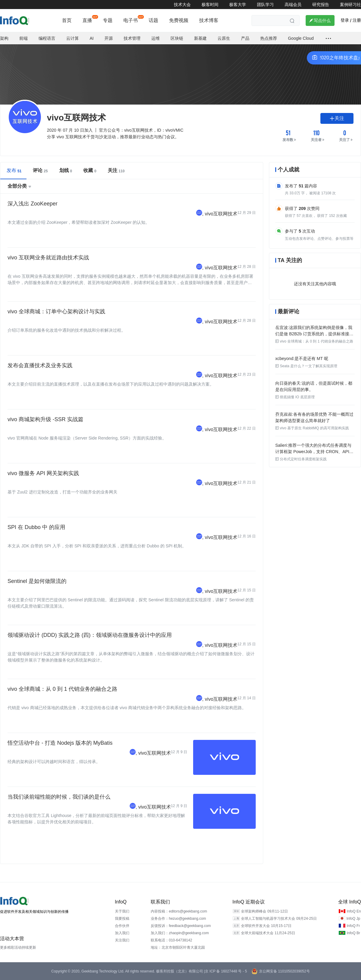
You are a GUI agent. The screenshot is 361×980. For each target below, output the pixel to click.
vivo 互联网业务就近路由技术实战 (48, 258)
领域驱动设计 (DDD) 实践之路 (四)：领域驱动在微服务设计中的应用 (90, 635)
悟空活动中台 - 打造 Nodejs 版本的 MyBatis (60, 743)
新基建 (200, 38)
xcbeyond (284, 358)
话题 (153, 20)
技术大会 (182, 5)
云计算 (73, 38)
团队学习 (265, 5)
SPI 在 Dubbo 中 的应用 (36, 527)
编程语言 (47, 38)
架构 (4, 38)
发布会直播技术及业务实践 (40, 365)
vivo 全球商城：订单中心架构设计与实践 (56, 312)
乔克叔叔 (284, 414)
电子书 (131, 20)
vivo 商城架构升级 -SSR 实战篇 (45, 419)
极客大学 (238, 5)
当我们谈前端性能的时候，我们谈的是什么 (59, 797)
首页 (67, 20)
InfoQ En (354, 911)
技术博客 (209, 20)
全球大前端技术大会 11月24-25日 (268, 933)
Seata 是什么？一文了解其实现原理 (306, 366)
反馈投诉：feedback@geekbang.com (181, 926)
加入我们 (122, 933)
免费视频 (179, 20)
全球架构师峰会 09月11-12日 (264, 911)
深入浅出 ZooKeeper (32, 204)
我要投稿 (122, 919)
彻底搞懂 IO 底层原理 (295, 397)
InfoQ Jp (353, 919)
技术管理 (132, 38)
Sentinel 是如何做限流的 (37, 581)
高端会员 (293, 5)
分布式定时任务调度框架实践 (301, 459)
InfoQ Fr (353, 926)
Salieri (281, 445)
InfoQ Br (353, 933)
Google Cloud (301, 38)
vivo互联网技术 (221, 214)
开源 (109, 38)
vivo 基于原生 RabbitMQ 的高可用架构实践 (312, 428)
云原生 (224, 38)
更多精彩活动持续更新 (18, 947)
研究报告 (321, 5)
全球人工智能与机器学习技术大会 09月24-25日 (279, 919)
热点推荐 (269, 38)
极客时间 (210, 5)
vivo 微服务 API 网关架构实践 (43, 473)
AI (92, 38)
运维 (156, 38)
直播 (87, 20)
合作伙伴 (122, 926)
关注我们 (122, 940)
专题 (108, 20)
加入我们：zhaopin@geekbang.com (180, 933)
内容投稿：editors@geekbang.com (179, 911)
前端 (23, 38)
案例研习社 (350, 5)
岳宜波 (282, 327)
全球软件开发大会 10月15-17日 (266, 926)
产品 (245, 38)
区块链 (177, 38)
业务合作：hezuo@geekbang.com (178, 919)
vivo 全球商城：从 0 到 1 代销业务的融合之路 (62, 689)
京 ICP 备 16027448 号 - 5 (226, 971)
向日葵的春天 (288, 383)
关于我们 (122, 911)
